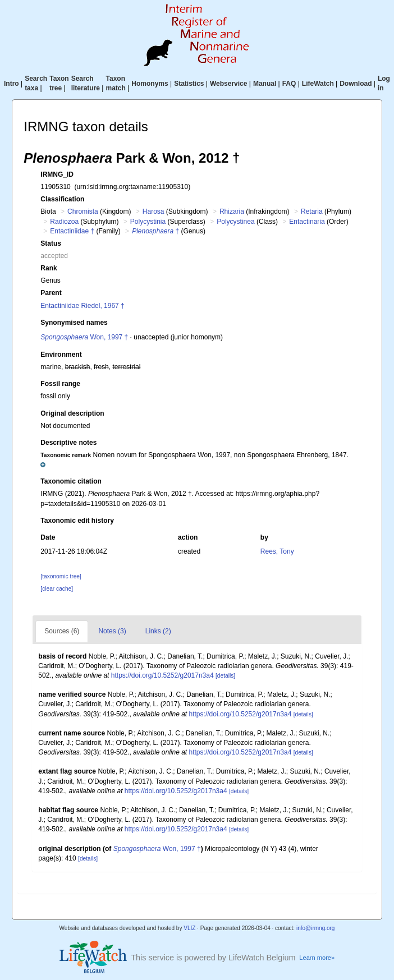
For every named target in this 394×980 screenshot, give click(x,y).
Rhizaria (232, 211)
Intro (12, 84)
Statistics (189, 84)
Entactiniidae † (72, 231)
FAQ (289, 84)
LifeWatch (318, 84)
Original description (72, 413)
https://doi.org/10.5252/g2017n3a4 (162, 675)
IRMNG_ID (57, 174)
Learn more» (317, 958)
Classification (62, 199)
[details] (225, 676)
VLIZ (189, 928)
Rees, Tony (277, 551)
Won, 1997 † (84, 337)
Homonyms (150, 84)
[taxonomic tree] (61, 576)
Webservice (229, 84)
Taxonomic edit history (77, 521)
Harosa (154, 211)
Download (356, 84)
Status (51, 243)
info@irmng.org (316, 928)
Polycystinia (148, 222)
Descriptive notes (68, 443)
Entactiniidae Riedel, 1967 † (82, 306)
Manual (265, 84)
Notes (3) (112, 631)
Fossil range (60, 384)
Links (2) (158, 631)
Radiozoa (64, 222)
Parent (51, 293)
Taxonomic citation (71, 481)
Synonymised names (74, 323)
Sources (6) (62, 631)
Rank (49, 268)
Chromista (83, 211)
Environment (61, 355)
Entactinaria (307, 222)
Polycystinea (235, 222)
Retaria (312, 211)
